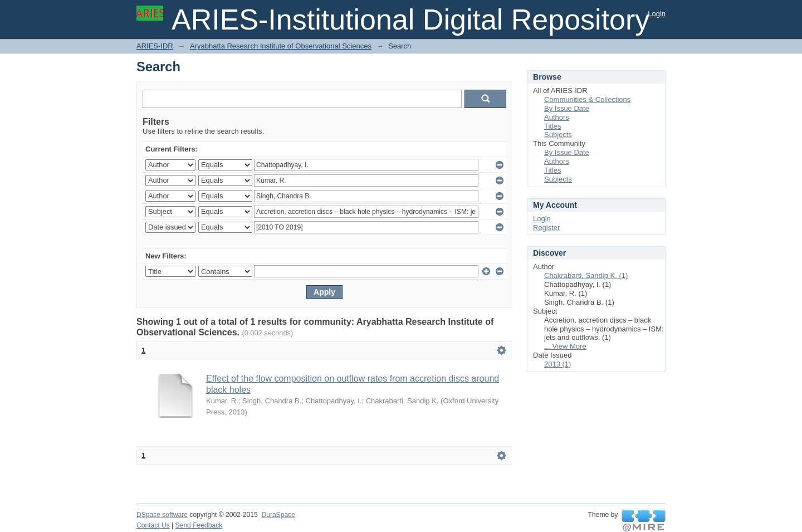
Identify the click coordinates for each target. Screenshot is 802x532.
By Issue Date (567, 108)
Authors (557, 117)
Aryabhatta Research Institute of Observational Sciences (281, 46)
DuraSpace (278, 515)
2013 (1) (558, 364)
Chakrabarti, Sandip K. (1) (586, 275)
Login (657, 14)
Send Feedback (199, 525)
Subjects (558, 135)
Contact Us (153, 525)
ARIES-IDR (155, 46)
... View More (565, 346)
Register (546, 228)
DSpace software (162, 515)
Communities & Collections (587, 99)
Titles (553, 126)
